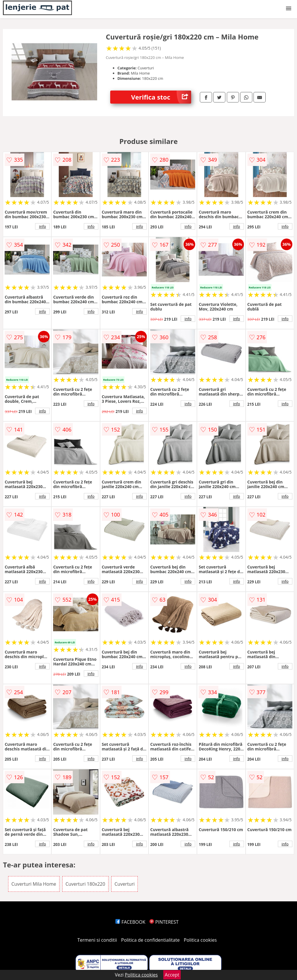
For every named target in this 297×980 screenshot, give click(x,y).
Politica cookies (200, 940)
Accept (172, 975)
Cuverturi (125, 884)
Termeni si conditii (97, 940)
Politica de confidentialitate (151, 940)
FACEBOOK (130, 922)
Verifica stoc (161, 97)
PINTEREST (164, 922)
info (42, 226)
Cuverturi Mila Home (34, 884)
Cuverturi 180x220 (85, 884)
